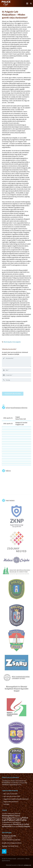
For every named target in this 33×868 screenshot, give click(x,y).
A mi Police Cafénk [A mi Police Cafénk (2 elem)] (6, 814)
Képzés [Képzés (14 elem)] (17, 816)
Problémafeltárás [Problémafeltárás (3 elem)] (16, 822)
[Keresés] (31, 3)
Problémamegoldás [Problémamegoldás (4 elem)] (8, 824)
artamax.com (28, 865)
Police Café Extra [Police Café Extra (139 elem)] (17, 820)
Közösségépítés (17, 342)
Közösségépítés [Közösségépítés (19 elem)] (8, 818)
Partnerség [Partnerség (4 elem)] (18, 818)
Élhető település (8, 342)
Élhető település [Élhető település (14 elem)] (24, 826)
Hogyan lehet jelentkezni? (11, 802)
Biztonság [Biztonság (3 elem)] (18, 813)
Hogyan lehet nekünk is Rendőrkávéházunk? (16, 799)
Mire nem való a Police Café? (12, 796)
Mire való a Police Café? (10, 794)
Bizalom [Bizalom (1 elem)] (13, 814)
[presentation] (15, 387)
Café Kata (6, 804)
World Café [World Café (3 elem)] (15, 827)
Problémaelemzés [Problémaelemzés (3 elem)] (7, 822)
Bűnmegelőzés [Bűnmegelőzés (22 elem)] (8, 816)
